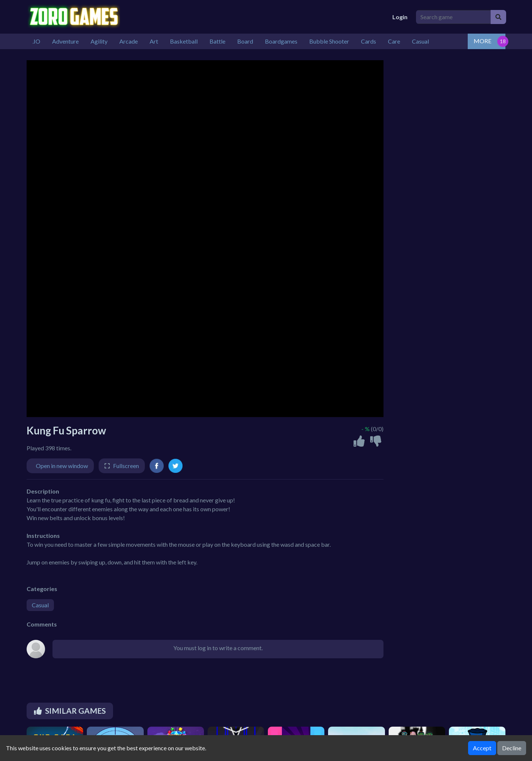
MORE (482, 41)
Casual (40, 605)
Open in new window (62, 466)
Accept (482, 748)
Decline (512, 748)
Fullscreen (126, 466)
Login (400, 17)
